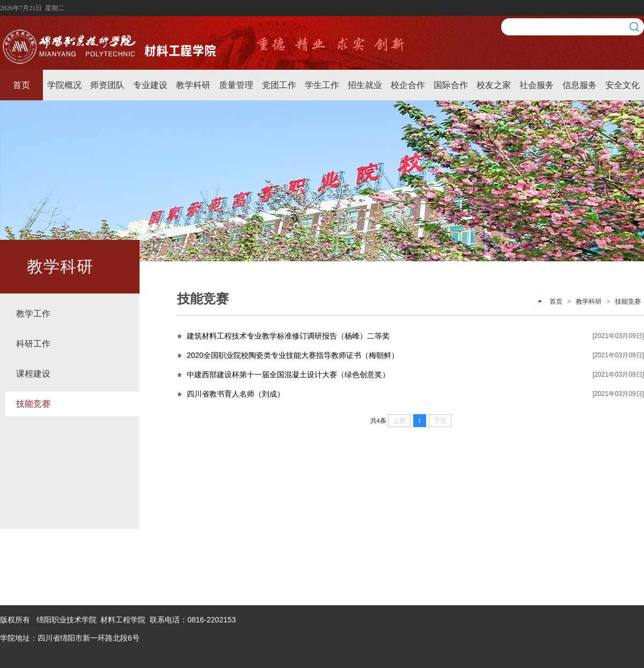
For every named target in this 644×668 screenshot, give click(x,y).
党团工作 (279, 85)
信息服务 (580, 85)
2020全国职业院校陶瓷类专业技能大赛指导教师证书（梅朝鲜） (293, 355)
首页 (21, 85)
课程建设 (33, 374)
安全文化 (623, 85)
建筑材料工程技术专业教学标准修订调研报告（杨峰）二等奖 (288, 336)
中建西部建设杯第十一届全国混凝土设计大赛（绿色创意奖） (288, 375)
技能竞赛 (33, 404)
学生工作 (322, 85)
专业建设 (150, 85)
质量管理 (236, 85)
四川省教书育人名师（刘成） (236, 394)
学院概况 (64, 85)
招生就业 (365, 85)
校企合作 (408, 85)
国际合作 (451, 85)
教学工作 (33, 314)
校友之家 (494, 85)
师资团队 (107, 85)
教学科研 (193, 85)
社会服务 (537, 85)
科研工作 (33, 344)
